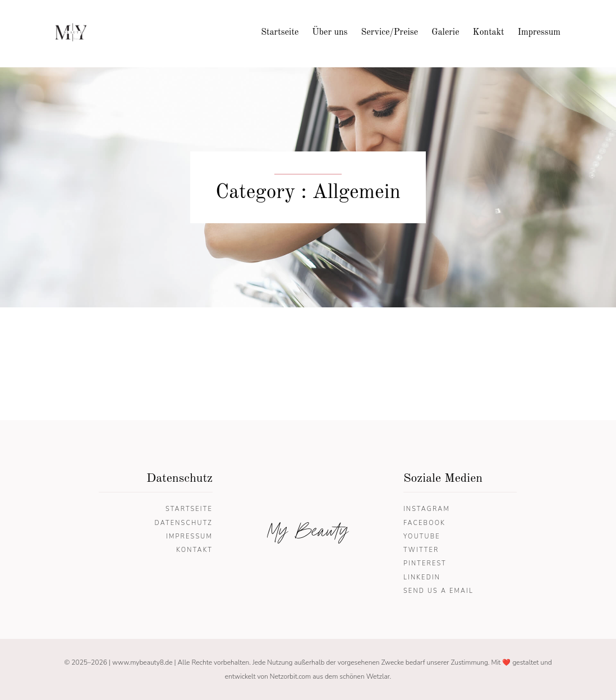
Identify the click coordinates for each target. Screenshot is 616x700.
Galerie (445, 33)
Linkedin (422, 577)
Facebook (424, 523)
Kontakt (489, 33)
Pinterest (425, 563)
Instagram (427, 509)
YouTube (422, 536)
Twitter (421, 550)
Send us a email (438, 591)
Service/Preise (390, 33)
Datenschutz (184, 523)
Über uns (330, 33)
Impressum (539, 33)
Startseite (280, 33)
